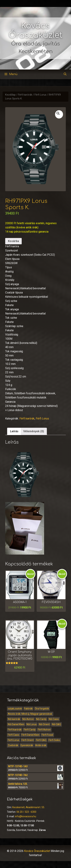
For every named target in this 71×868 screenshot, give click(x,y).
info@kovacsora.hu (26, 816)
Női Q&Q (56, 724)
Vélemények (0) (34, 431)
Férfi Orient (28, 740)
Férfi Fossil (47, 735)
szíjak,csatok (15, 709)
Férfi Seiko (54, 740)
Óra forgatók (42, 709)
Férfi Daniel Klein (30, 735)
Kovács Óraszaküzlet (37, 851)
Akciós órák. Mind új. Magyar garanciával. (30, 714)
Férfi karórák (25, 95)
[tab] (14, 431)
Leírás (14, 431)
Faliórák (28, 709)
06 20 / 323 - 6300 (26, 812)
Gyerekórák (27, 745)
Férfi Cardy (30, 730)
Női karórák (14, 719)
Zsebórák (13, 745)
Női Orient (44, 724)
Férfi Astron (44, 730)
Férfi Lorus (40, 95)
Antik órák (41, 745)
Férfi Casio (14, 735)
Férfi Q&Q (41, 740)
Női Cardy (41, 719)
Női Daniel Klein (16, 724)
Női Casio (54, 719)
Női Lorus (32, 724)
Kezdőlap (10, 95)
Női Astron (28, 719)
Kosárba (13, 241)
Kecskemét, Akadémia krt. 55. (29, 807)
